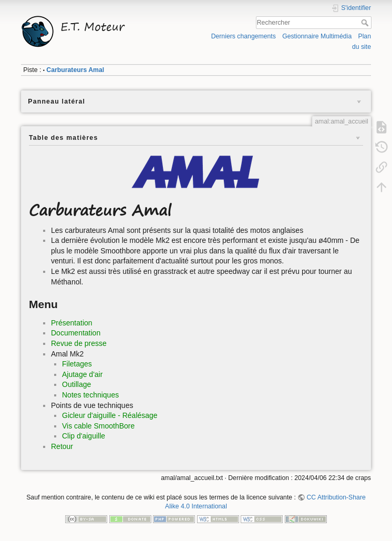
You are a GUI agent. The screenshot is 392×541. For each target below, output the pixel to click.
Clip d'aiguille (84, 436)
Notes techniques (90, 395)
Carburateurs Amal (75, 70)
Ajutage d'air (82, 374)
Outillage (76, 384)
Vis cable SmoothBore (98, 426)
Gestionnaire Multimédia (317, 36)
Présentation (72, 323)
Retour (62, 446)
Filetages (77, 364)
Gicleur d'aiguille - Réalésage (110, 415)
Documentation (76, 333)
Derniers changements (244, 36)
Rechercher (366, 23)
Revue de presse (79, 343)
